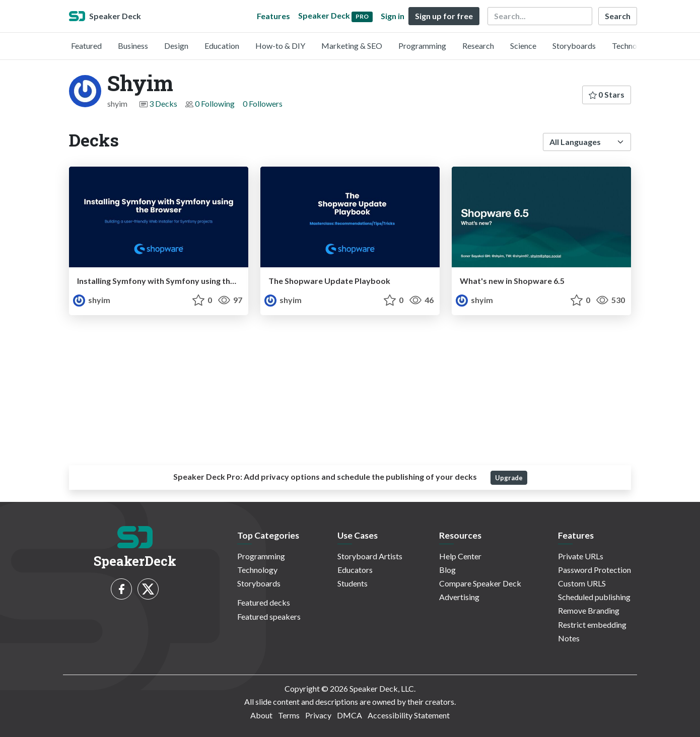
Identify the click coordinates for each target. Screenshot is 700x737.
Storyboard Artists (370, 556)
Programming (422, 46)
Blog (447, 570)
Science (523, 46)
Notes (569, 638)
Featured (86, 46)
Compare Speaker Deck (480, 583)
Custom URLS (582, 583)
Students (353, 583)
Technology (632, 46)
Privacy (318, 715)
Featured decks (264, 602)
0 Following (215, 103)
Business (133, 46)
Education (222, 46)
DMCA (349, 715)
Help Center (460, 556)
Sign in (393, 16)
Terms (289, 715)
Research (478, 46)
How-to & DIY (280, 46)
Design (176, 46)
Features (273, 16)
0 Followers (263, 103)
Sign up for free (444, 16)
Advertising (459, 597)
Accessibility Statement (409, 715)
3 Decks (163, 103)
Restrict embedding (592, 624)
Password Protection (594, 570)
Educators (355, 570)
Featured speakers (269, 616)
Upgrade (509, 478)
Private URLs (581, 556)
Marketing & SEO (352, 46)
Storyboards (574, 46)
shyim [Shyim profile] (92, 300)
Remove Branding (589, 610)
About (261, 715)
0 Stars (607, 94)
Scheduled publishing (594, 597)
